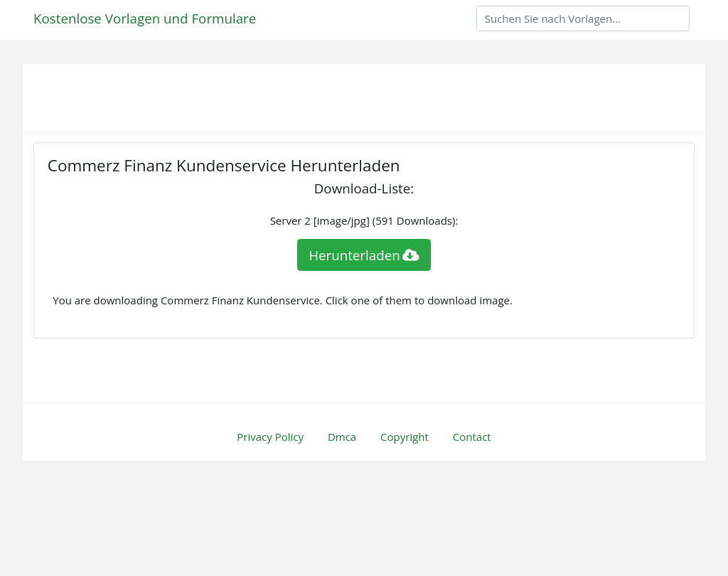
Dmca (342, 437)
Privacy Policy (270, 437)
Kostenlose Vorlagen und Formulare (145, 18)
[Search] (583, 18)
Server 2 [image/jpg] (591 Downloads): (364, 220)
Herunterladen (364, 255)
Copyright (405, 437)
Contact (472, 437)
